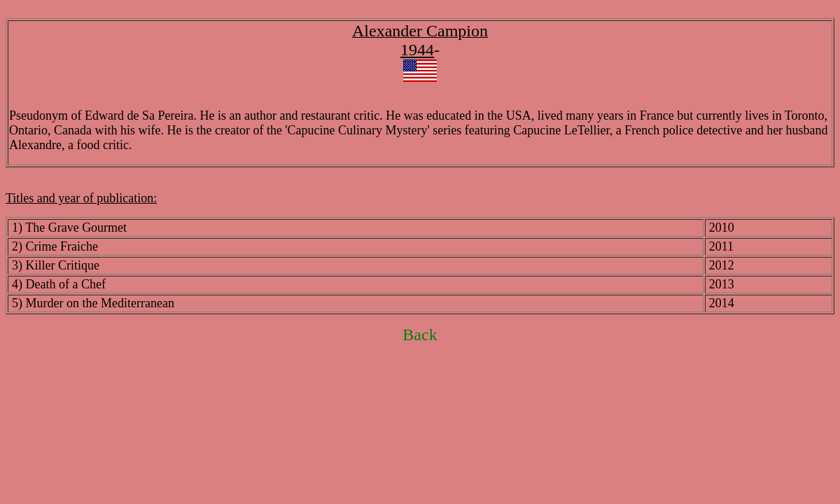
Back (420, 335)
